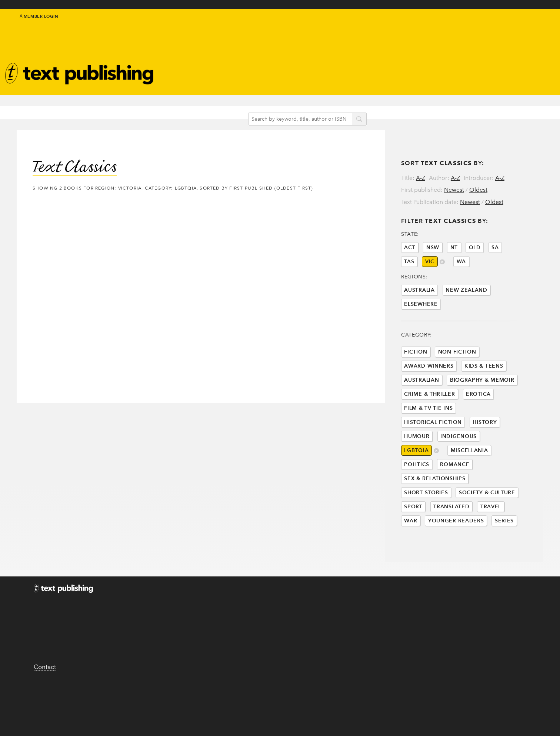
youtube (539, 26)
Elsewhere (421, 344)
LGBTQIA (416, 491)
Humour (417, 477)
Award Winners (429, 406)
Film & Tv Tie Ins (428, 449)
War (411, 561)
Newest (454, 175)
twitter (506, 26)
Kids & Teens (484, 406)
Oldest (478, 175)
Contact (45, 716)
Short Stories (426, 533)
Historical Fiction (433, 463)
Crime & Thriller (429, 434)
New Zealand (466, 330)
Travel (491, 547)
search (369, 107)
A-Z (421, 163)
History (485, 463)
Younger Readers (456, 561)
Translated (451, 547)
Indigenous (459, 477)
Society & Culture (487, 533)
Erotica (478, 434)
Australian (421, 420)
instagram (530, 26)
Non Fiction (457, 392)
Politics (417, 505)
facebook (514, 26)
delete (436, 491)
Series (504, 561)
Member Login (39, 22)
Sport (413, 547)
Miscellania (469, 491)
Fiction (416, 392)
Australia (419, 330)
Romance (455, 505)
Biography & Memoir (482, 420)
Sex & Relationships (435, 519)
